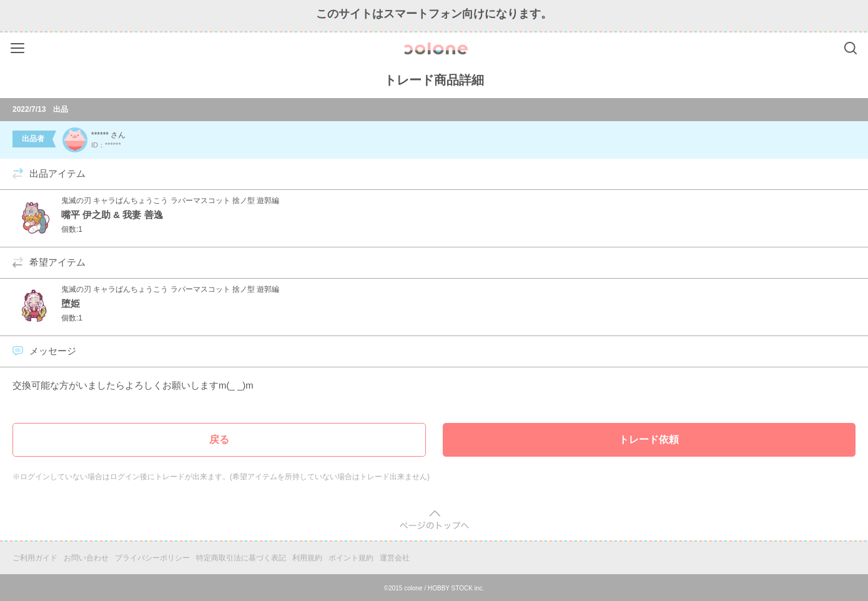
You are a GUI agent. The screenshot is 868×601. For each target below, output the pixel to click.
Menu (19, 46)
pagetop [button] (434, 520)
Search (851, 48)
